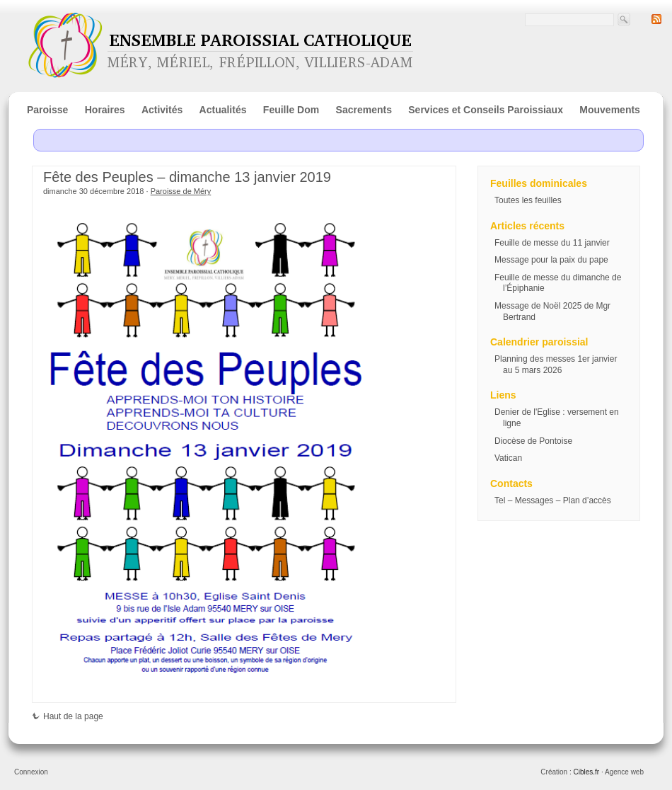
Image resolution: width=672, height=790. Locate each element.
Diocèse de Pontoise (533, 441)
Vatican (508, 458)
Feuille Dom (291, 110)
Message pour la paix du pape (551, 260)
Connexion (31, 772)
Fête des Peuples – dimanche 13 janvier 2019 (187, 177)
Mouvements (610, 110)
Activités (162, 110)
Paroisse (47, 110)
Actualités (223, 110)
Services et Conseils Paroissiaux (486, 110)
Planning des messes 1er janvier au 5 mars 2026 (556, 365)
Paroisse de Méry (181, 191)
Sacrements (364, 110)
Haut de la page (68, 716)
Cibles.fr (586, 772)
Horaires (105, 110)
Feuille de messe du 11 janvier (552, 243)
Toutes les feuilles (528, 200)
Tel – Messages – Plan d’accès (553, 500)
